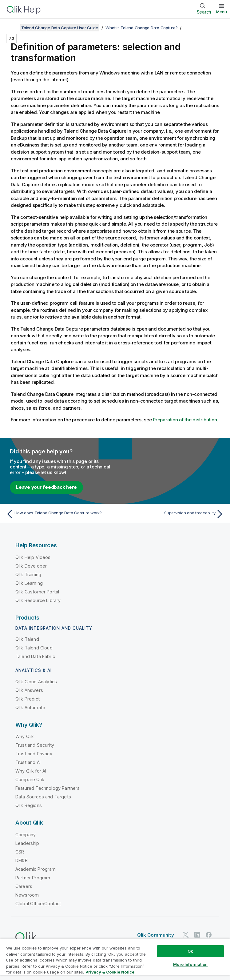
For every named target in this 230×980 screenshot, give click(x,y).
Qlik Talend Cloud (34, 648)
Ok (190, 951)
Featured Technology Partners (48, 788)
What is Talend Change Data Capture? (141, 28)
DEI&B (22, 860)
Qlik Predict (28, 699)
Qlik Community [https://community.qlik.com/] (156, 935)
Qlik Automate (30, 707)
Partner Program (33, 878)
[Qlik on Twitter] (186, 935)
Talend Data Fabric (35, 656)
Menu (222, 12)
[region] (115, 959)
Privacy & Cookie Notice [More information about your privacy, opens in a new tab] (110, 972)
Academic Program (36, 869)
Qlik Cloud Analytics (36, 682)
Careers (24, 886)
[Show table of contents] (12, 28)
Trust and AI (28, 762)
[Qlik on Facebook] (209, 935)
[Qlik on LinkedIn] (197, 935)
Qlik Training (28, 574)
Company (26, 835)
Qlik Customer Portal (37, 592)
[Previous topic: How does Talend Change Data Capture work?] (59, 514)
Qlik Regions (29, 805)
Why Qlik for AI (31, 771)
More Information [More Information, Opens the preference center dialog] (190, 964)
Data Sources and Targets (43, 797)
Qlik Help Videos (33, 557)
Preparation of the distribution (185, 420)
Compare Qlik (30, 779)
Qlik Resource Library (38, 600)
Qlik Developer (31, 566)
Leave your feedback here (46, 487)
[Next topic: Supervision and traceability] (171, 514)
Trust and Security (35, 745)
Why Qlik (25, 736)
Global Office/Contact (38, 904)
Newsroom (27, 895)
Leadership (27, 843)
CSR (20, 852)
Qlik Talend (27, 639)
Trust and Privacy (34, 754)
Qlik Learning (29, 583)
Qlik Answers (29, 690)
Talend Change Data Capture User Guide (60, 28)
